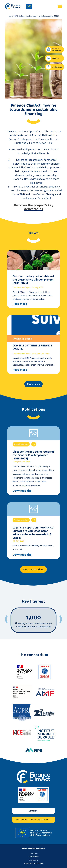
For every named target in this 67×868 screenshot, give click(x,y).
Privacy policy (34, 860)
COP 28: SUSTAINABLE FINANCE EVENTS (32, 347)
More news (33, 384)
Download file (22, 491)
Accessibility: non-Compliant (33, 863)
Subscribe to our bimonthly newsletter (34, 819)
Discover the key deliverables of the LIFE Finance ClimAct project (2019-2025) (33, 280)
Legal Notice (34, 853)
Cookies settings (33, 856)
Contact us (34, 811)
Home (10, 16)
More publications (33, 569)
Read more (20, 304)
